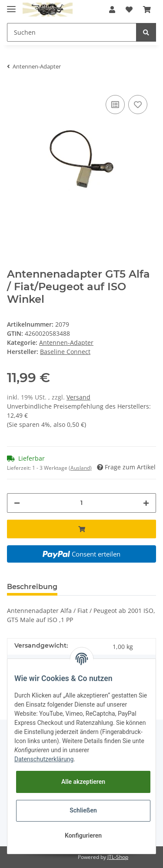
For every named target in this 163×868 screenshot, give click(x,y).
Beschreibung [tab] (32, 587)
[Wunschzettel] (129, 10)
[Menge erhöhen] (146, 503)
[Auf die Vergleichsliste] (115, 105)
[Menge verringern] (17, 503)
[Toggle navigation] (11, 5)
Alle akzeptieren (83, 782)
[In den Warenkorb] (81, 529)
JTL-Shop (118, 857)
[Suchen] (72, 32)
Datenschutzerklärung (44, 759)
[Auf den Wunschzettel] (138, 105)
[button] (112, 10)
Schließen (83, 810)
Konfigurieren (83, 835)
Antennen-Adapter (66, 342)
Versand (78, 397)
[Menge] (81, 503)
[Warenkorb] (147, 10)
